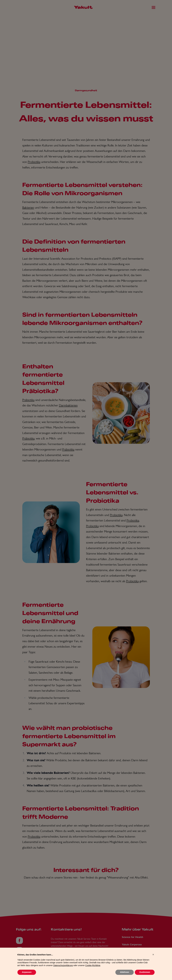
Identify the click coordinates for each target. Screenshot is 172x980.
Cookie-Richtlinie (93, 971)
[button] (153, 960)
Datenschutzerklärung (63, 971)
